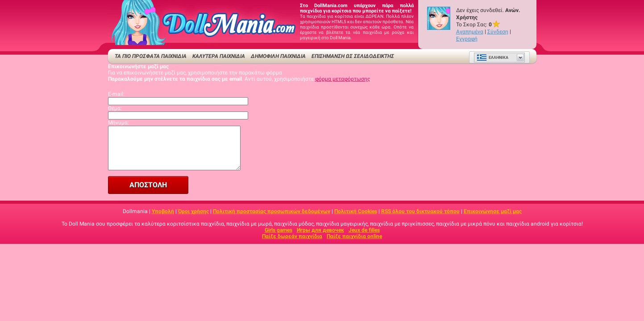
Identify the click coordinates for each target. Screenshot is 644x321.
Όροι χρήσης (193, 211)
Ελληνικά (492, 58)
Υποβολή (163, 211)
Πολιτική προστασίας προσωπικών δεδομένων (272, 211)
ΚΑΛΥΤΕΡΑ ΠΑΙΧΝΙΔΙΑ (219, 56)
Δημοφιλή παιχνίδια (278, 56)
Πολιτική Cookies (356, 211)
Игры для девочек (320, 230)
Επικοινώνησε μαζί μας (493, 211)
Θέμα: (115, 108)
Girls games (278, 230)
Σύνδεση (498, 32)
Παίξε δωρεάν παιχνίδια (292, 236)
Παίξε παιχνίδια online (354, 236)
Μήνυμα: (118, 123)
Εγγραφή (467, 39)
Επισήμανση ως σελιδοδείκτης (353, 56)
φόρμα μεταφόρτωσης (343, 79)
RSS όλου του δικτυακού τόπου (420, 211)
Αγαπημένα (470, 32)
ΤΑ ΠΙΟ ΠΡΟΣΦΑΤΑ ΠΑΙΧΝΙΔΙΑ (151, 56)
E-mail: (116, 94)
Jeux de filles (364, 230)
